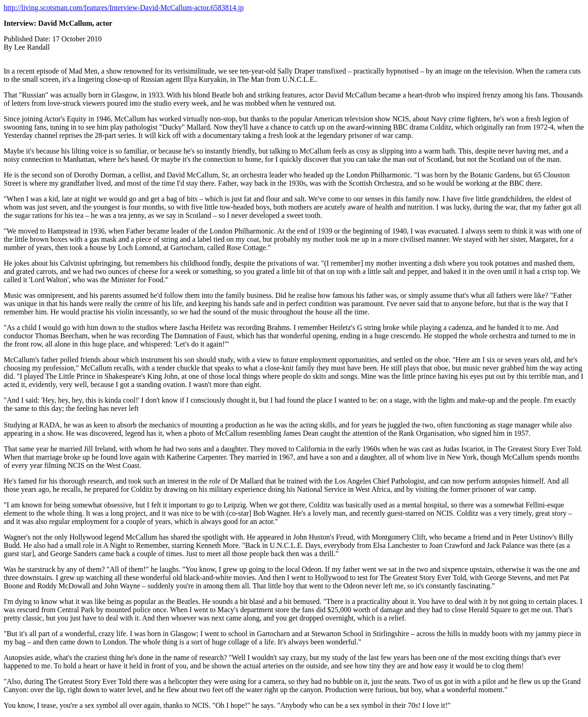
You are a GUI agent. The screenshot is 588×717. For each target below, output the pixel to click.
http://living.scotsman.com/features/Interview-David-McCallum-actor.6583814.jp (124, 8)
